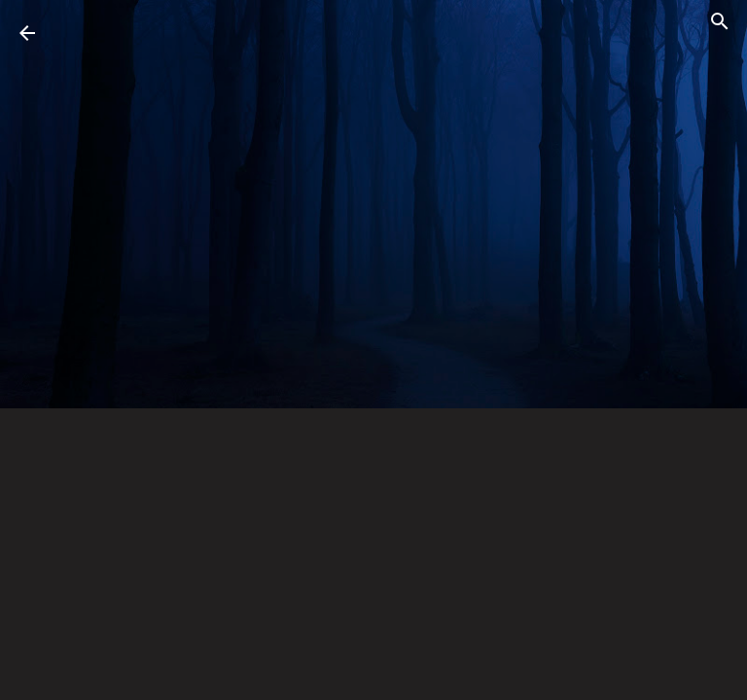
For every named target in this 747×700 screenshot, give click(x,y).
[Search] (720, 25)
